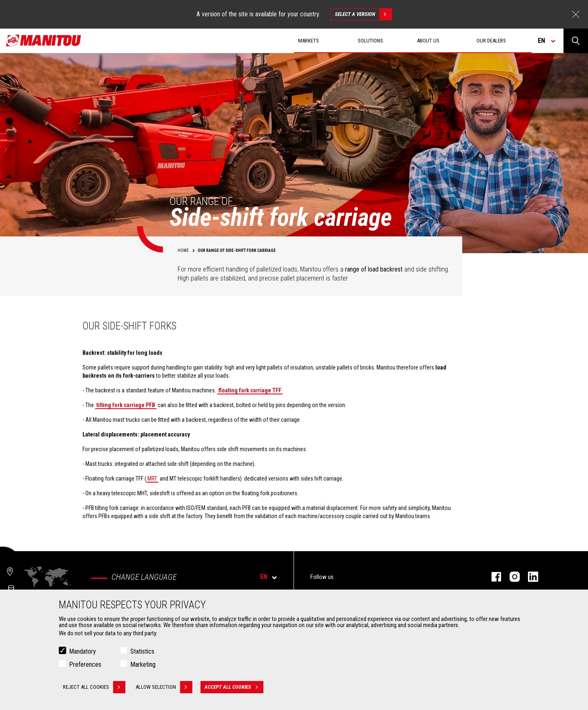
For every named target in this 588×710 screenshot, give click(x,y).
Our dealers (491, 41)
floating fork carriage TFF (250, 390)
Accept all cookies (234, 687)
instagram (511, 577)
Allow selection (164, 687)
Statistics (142, 651)
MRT (152, 479)
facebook (492, 577)
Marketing (143, 664)
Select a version (363, 14)
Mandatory (82, 651)
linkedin (529, 577)
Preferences (85, 664)
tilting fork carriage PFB (126, 405)
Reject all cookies (94, 687)
